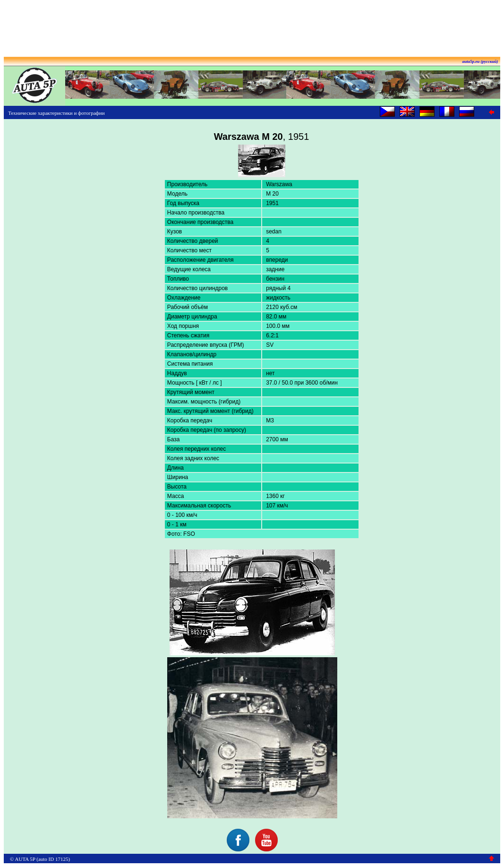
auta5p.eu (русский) (480, 61)
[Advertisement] (252, 25)
